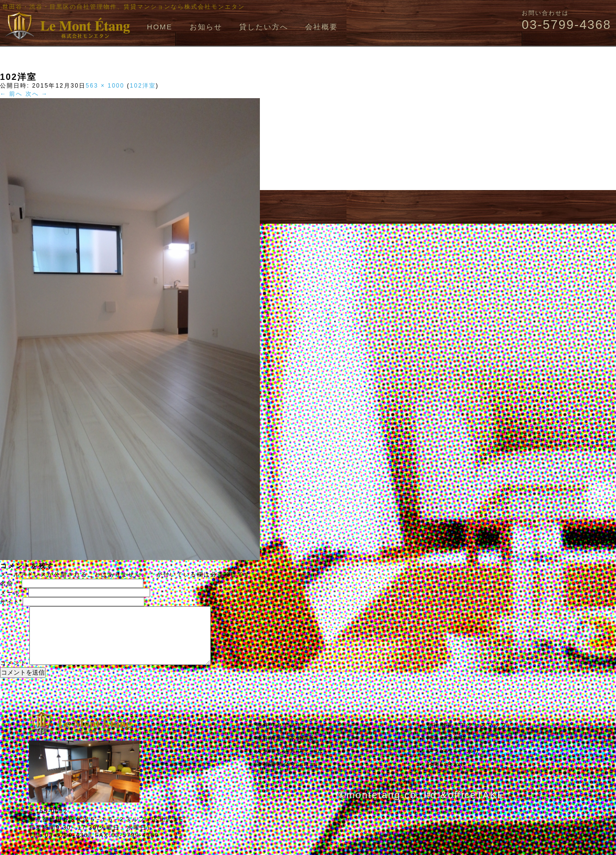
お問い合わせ (447, 776)
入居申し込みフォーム (290, 763)
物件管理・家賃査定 (286, 750)
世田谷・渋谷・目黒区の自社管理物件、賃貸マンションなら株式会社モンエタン (124, 7)
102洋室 (143, 86)
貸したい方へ (264, 27)
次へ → (37, 94)
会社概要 (321, 27)
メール (13, 593)
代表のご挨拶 (447, 750)
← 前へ (11, 94)
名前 (10, 584)
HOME (160, 27)
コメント (13, 675)
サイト (10, 602)
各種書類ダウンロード (290, 776)
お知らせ (206, 27)
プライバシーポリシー (460, 763)
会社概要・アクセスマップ (467, 737)
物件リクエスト (280, 737)
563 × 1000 (105, 86)
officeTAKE (476, 806)
